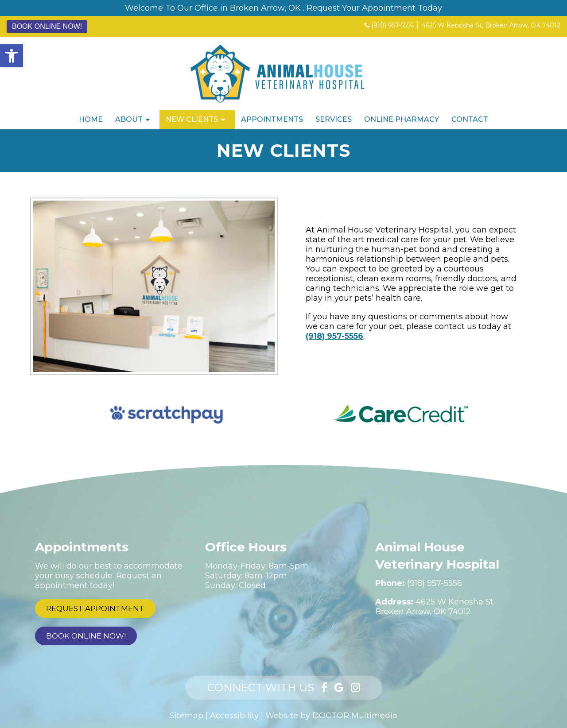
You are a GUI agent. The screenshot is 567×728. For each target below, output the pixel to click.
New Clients (192, 119)
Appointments (272, 119)
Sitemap (186, 716)
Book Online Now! (47, 26)
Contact (470, 119)
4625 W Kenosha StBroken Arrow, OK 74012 (434, 607)
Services (334, 119)
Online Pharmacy (402, 119)
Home (91, 119)
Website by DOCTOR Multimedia (331, 716)
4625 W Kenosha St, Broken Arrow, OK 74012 (491, 25)
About (129, 119)
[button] (12, 56)
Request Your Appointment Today (374, 8)
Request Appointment (95, 608)
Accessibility (234, 716)
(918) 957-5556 (392, 25)
